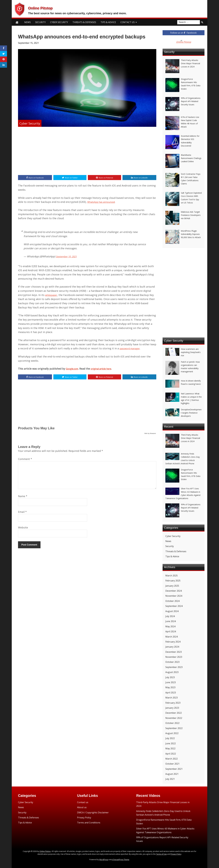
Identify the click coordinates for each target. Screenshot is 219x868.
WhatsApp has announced (103, 202)
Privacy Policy (84, 818)
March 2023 (172, 698)
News (28, 22)
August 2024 (172, 611)
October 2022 (172, 723)
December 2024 (174, 591)
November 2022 (174, 718)
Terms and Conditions (89, 823)
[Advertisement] (87, 151)
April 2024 (171, 631)
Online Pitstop (51, 7)
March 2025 (172, 576)
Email (22, 513)
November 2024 (174, 596)
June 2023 (171, 682)
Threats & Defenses (84, 22)
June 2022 (171, 743)
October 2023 (172, 662)
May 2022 (170, 748)
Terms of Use (161, 854)
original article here (104, 369)
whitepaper (52, 295)
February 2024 (173, 642)
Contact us (83, 802)
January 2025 (172, 586)
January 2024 (172, 647)
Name (23, 497)
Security (40, 22)
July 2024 (170, 616)
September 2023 (174, 667)
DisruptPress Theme (121, 860)
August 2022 (172, 733)
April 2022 (171, 754)
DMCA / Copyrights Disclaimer (93, 813)
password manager (131, 349)
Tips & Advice (108, 22)
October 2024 (172, 601)
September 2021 (174, 769)
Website (23, 528)
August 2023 (172, 672)
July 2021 (170, 779)
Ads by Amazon (150, 434)
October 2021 (172, 764)
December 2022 (174, 713)
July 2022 (170, 738)
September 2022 (174, 728)
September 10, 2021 (68, 257)
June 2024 (171, 621)
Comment (25, 460)
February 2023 (173, 703)
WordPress (104, 860)
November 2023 (174, 657)
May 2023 (170, 687)
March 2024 (172, 637)
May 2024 (170, 626)
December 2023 (174, 652)
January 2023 (172, 708)
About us (82, 807)
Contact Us (128, 22)
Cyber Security (59, 22)
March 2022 (172, 759)
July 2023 (170, 677)
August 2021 (172, 774)
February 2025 (173, 581)
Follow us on (183, 33)
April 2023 (171, 693)
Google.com (73, 369)
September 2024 (174, 606)
